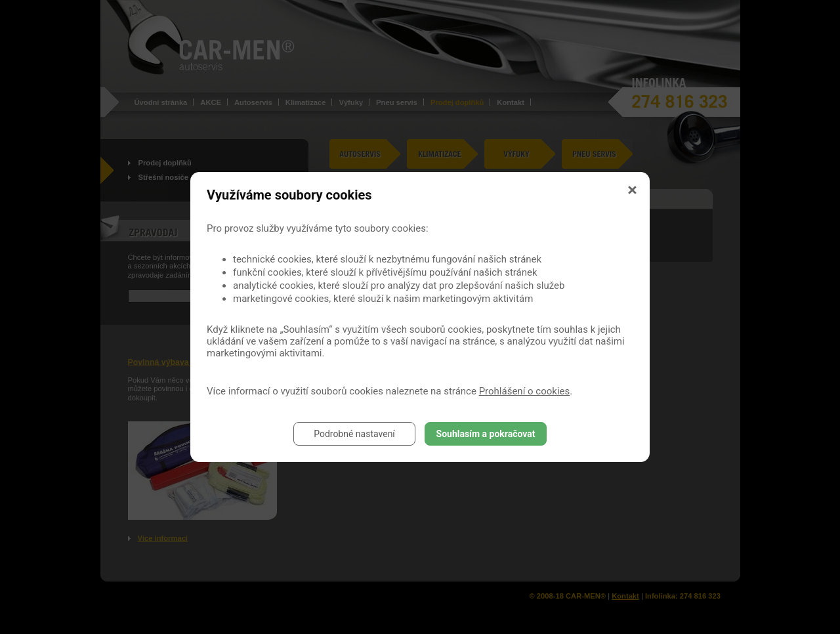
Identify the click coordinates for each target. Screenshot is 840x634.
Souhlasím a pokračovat (486, 434)
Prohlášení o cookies (525, 391)
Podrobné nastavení (354, 434)
